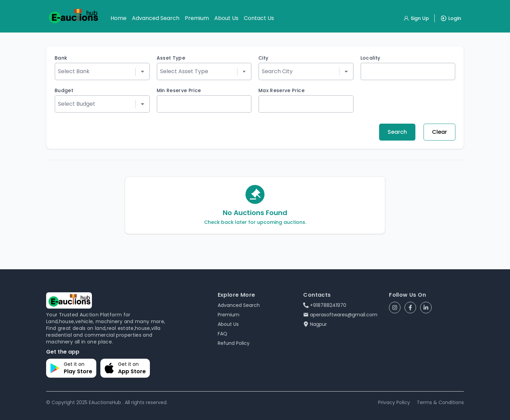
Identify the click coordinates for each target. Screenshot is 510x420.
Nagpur (315, 324)
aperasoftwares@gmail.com (340, 315)
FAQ (222, 334)
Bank (61, 58)
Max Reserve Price (281, 90)
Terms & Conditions (440, 402)
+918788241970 (325, 305)
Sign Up (416, 18)
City (263, 58)
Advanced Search (156, 18)
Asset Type (171, 58)
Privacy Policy (394, 402)
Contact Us (259, 18)
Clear (439, 132)
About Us (226, 18)
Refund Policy (234, 343)
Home (119, 18)
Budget (64, 90)
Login (451, 18)
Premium (197, 18)
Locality (370, 58)
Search (397, 132)
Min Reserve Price (179, 90)
